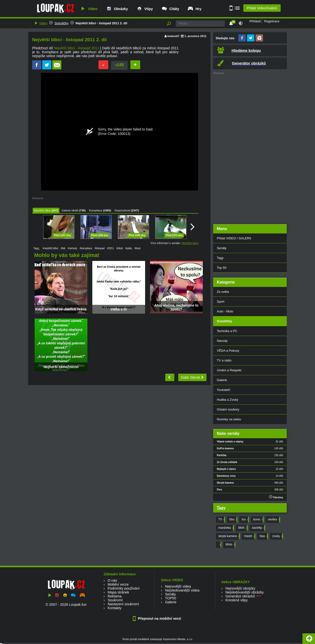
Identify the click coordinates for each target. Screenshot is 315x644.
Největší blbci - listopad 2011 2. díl (101, 23)
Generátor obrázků (240, 596)
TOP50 (171, 598)
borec (258, 520)
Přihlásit (255, 21)
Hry (194, 9)
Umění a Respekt (229, 370)
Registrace (272, 21)
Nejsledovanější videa (182, 590)
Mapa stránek (118, 592)
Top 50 (222, 268)
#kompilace (86, 248)
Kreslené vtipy (236, 600)
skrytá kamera (229, 536)
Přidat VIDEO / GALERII (234, 238)
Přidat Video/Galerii (262, 8)
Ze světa (223, 292)
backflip (258, 528)
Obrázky (117, 9)
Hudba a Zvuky (227, 400)
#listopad (100, 248)
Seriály (222, 248)
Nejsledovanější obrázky (245, 592)
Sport (221, 302)
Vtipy (145, 9)
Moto (230, 545)
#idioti (120, 248)
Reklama (115, 596)
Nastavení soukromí (123, 604)
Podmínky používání (123, 588)
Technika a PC (227, 331)
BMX (242, 528)
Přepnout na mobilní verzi (158, 618)
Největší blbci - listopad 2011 (76, 48)
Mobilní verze (118, 584)
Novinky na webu (229, 419)
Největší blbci (42, 210)
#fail (63, 248)
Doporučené (122, 210)
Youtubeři (223, 390)
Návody (222, 341)
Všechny (276, 497)
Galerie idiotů (70, 210)
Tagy (220, 258)
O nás (112, 580)
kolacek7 (173, 36)
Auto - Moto (225, 311)
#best (138, 248)
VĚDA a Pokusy (228, 351)
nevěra (274, 520)
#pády (129, 248)
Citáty (170, 9)
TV (221, 520)
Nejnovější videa (178, 586)
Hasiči (249, 536)
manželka (226, 528)
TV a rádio (224, 360)
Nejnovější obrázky (240, 588)
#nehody (73, 248)
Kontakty (114, 608)
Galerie (222, 380)
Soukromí (115, 600)
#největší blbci (50, 248)
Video (89, 9)
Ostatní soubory (228, 409)
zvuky (277, 536)
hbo (233, 520)
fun (245, 520)
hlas (263, 536)
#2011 (110, 248)
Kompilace (96, 210)
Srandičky (62, 23)
